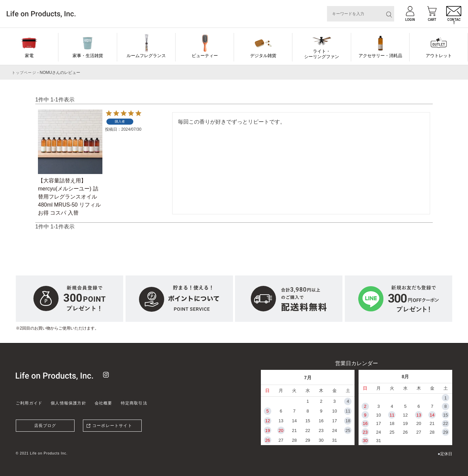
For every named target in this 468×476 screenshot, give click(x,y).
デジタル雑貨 (263, 56)
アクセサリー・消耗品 (380, 56)
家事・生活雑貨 (88, 56)
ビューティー (205, 56)
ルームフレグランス (146, 56)
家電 (29, 56)
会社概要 (104, 403)
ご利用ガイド (29, 403)
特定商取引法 (134, 403)
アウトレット (439, 56)
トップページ (24, 73)
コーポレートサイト (112, 426)
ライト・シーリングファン (322, 54)
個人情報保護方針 (68, 403)
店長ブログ (45, 426)
